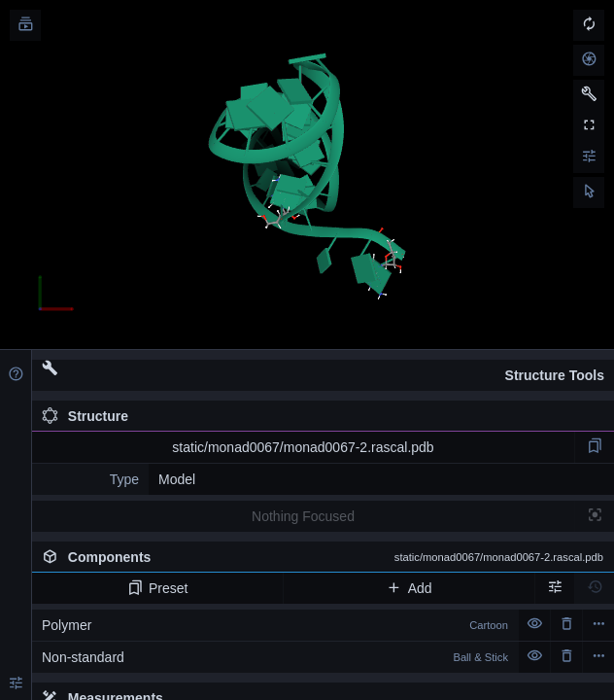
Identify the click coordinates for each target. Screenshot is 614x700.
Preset (158, 588)
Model (177, 479)
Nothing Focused (303, 516)
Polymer (275, 625)
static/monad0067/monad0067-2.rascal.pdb (303, 447)
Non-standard (275, 657)
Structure (85, 416)
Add (409, 588)
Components (323, 557)
